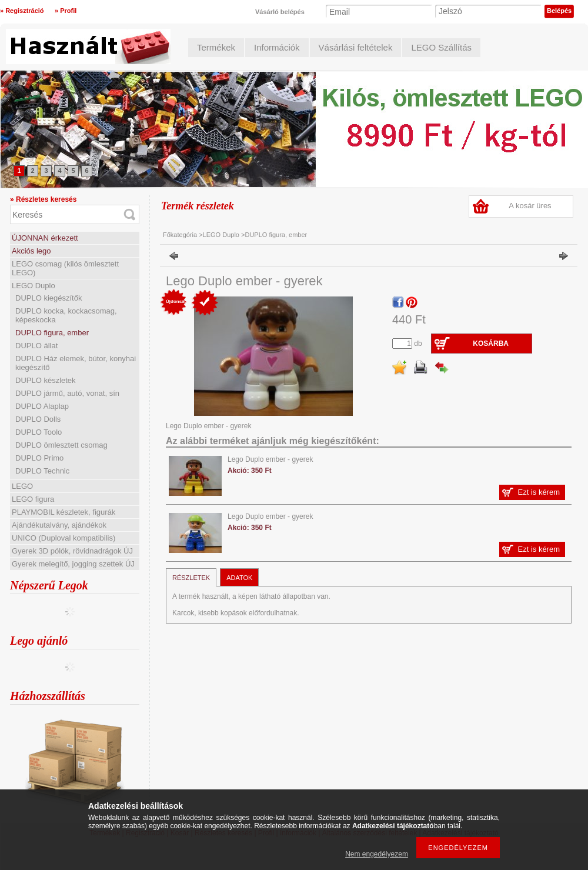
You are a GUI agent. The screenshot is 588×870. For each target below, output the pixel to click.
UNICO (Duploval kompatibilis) (64, 538)
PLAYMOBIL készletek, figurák (64, 512)
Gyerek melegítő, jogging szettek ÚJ (73, 564)
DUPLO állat (36, 346)
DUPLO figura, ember (52, 333)
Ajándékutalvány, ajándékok (59, 525)
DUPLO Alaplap (42, 406)
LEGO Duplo (34, 286)
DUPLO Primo (39, 458)
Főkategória (180, 235)
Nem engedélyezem (377, 854)
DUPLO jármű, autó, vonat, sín (67, 393)
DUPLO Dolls (38, 419)
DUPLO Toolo (39, 432)
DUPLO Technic (42, 471)
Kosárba (491, 344)
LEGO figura (33, 499)
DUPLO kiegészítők (49, 298)
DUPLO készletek (46, 380)
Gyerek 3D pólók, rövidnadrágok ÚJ (72, 551)
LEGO (22, 486)
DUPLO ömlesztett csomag (61, 445)
